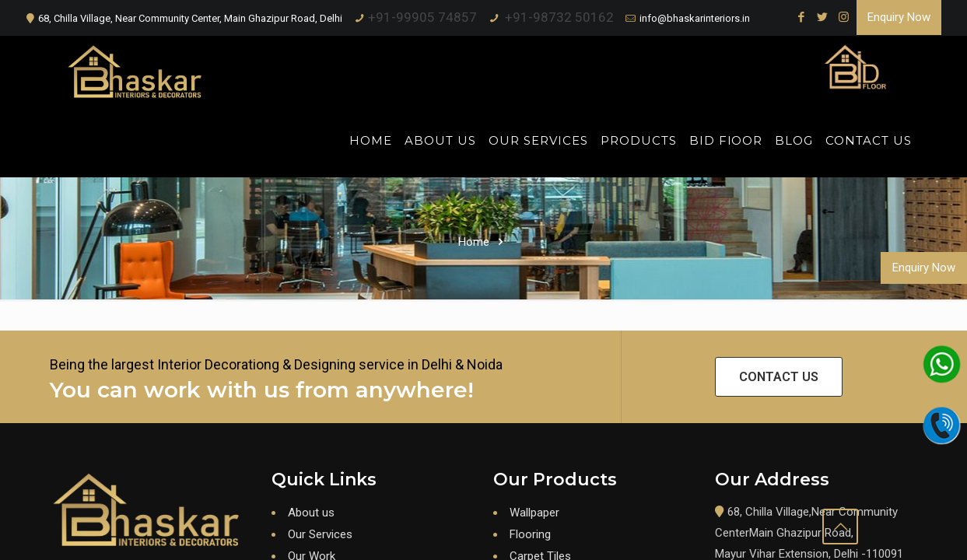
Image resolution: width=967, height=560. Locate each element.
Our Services (320, 534)
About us (311, 513)
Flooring (530, 534)
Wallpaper (534, 513)
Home (474, 242)
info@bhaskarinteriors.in (695, 18)
